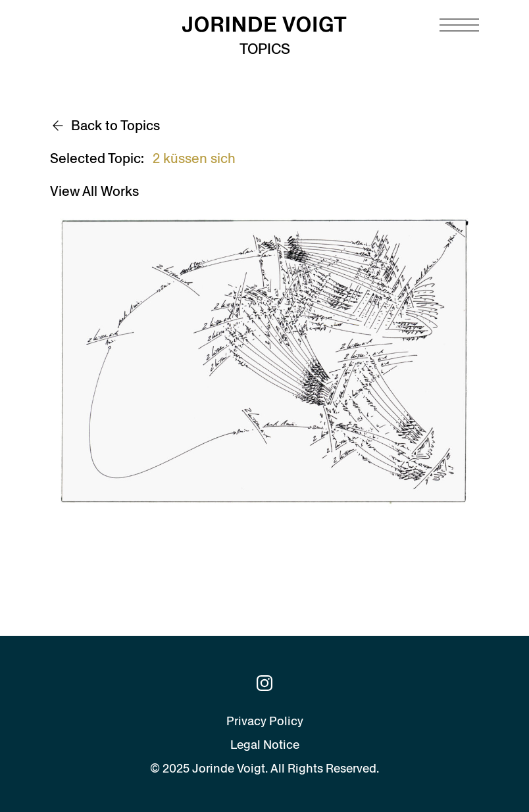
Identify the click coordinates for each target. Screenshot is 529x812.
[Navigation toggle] (459, 25)
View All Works (94, 191)
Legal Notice (265, 745)
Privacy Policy (265, 721)
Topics (265, 49)
